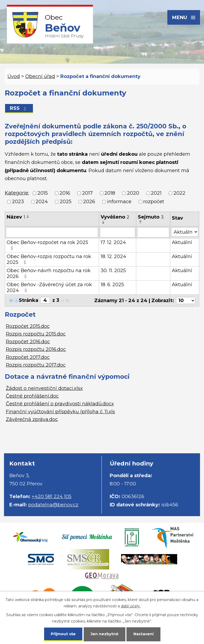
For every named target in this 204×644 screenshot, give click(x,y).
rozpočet (154, 202)
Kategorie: (17, 193)
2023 (18, 202)
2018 (110, 193)
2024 (42, 202)
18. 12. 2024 (113, 256)
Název (16, 217)
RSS (19, 108)
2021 (156, 193)
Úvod (14, 76)
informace (119, 202)
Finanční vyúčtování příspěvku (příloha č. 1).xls (60, 412)
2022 (179, 193)
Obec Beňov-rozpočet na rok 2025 (47, 245)
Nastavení (143, 634)
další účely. (131, 606)
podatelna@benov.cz (53, 505)
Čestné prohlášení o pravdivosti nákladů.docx (60, 404)
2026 (89, 202)
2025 (66, 202)
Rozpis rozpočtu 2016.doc (36, 349)
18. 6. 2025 (112, 285)
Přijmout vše (63, 634)
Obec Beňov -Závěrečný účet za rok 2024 (49, 288)
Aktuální (182, 242)
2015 (43, 193)
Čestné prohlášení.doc (32, 396)
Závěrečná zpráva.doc (32, 419)
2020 (133, 193)
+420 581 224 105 (52, 497)
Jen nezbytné (105, 634)
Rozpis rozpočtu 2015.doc (36, 334)
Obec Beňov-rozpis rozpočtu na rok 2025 (49, 259)
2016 (65, 193)
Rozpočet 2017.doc (28, 357)
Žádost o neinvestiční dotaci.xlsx (44, 388)
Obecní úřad (40, 76)
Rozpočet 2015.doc (28, 326)
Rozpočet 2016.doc (28, 342)
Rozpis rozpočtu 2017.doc (36, 365)
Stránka (29, 300)
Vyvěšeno (115, 217)
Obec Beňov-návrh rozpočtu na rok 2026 (49, 273)
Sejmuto (151, 217)
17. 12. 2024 (113, 242)
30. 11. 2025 (113, 271)
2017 (87, 193)
